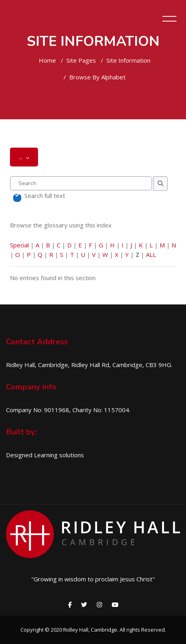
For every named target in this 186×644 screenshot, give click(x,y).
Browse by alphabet (97, 77)
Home (47, 60)
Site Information (128, 60)
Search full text (45, 196)
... (28, 157)
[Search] (81, 183)
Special (19, 245)
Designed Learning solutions (45, 455)
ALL (151, 255)
